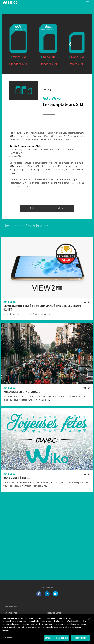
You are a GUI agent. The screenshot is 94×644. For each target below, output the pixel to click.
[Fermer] (89, 619)
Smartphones (11, 613)
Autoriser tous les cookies (56, 638)
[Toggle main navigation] (87, 3)
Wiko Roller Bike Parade (22, 392)
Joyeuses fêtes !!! (17, 478)
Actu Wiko (52, 98)
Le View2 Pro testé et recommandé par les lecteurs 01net (42, 308)
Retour (33, 208)
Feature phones (54, 613)
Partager (60, 208)
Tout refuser (80, 638)
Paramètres (7, 638)
